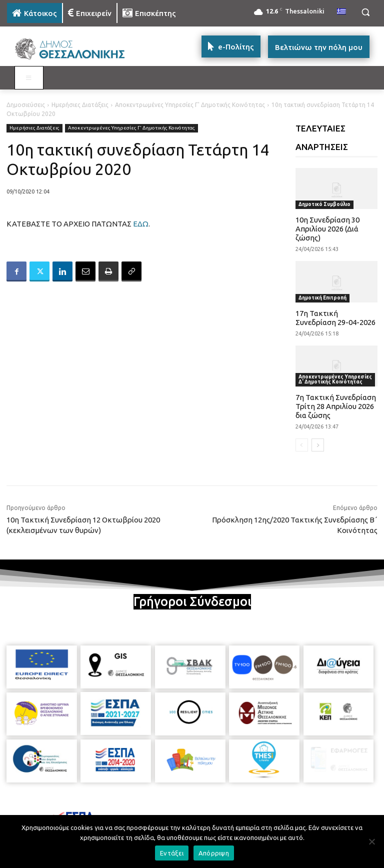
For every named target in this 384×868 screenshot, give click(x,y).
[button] (365, 12)
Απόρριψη (214, 853)
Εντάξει (172, 853)
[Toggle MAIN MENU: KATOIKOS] (29, 78)
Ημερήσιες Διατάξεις (80, 105)
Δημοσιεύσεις (26, 105)
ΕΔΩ (141, 224)
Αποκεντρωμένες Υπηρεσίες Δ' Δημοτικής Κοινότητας (335, 379)
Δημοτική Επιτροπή (322, 298)
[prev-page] (302, 445)
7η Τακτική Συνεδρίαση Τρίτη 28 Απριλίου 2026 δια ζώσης (336, 406)
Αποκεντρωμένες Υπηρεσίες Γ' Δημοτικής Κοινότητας (190, 105)
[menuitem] (341, 12)
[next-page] (318, 445)
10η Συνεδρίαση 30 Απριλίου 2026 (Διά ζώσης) (327, 229)
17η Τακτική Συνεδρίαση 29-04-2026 (335, 318)
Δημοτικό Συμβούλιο (324, 204)
